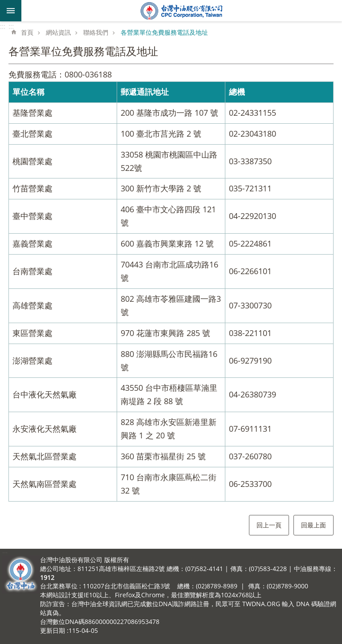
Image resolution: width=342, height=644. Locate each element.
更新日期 (53, 630)
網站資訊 (58, 32)
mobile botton (11, 11)
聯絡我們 (96, 32)
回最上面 (313, 525)
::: (3, 26)
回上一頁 (269, 525)
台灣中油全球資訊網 (182, 11)
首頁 (27, 32)
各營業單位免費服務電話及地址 (164, 32)
